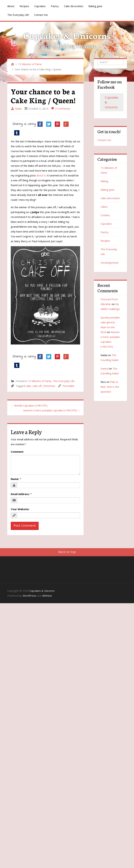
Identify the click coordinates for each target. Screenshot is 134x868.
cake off (37, 386)
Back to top (67, 552)
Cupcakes (40, 6)
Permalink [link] (68, 386)
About (11, 6)
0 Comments (61, 109)
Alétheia (47, 596)
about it (41, 175)
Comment (17, 452)
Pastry (55, 6)
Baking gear (95, 6)
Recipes (24, 6)
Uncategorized (109, 263)
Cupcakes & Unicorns (67, 35)
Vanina (104, 368)
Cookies (105, 215)
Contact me (41, 15)
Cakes (104, 207)
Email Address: (21, 494)
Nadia (16, 109)
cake (28, 386)
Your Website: (20, 509)
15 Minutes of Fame (30, 64)
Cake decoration (74, 6)
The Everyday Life (18, 15)
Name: (16, 479)
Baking (104, 181)
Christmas (49, 386)
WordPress (30, 596)
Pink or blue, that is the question (110, 387)
